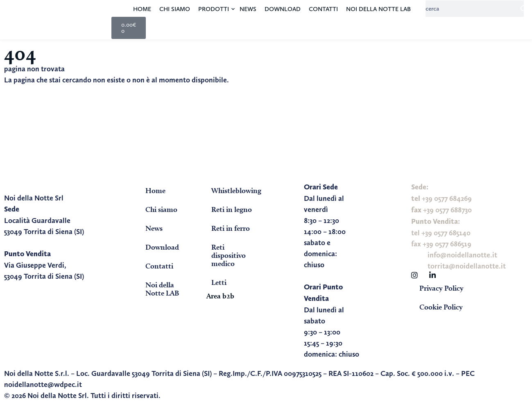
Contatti (323, 9)
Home (142, 9)
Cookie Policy (441, 307)
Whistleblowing (236, 190)
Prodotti (214, 9)
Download (283, 9)
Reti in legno (232, 209)
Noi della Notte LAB (378, 9)
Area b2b (220, 296)
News (248, 9)
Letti (219, 282)
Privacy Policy (441, 288)
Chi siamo (175, 9)
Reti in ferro (231, 228)
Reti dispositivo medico (229, 255)
